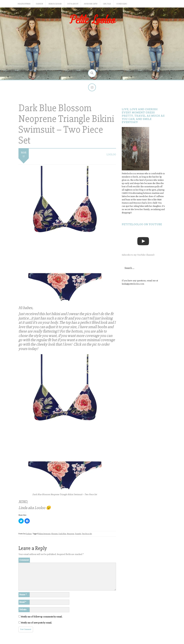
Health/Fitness (24, 4)
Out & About (73, 4)
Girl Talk (107, 4)
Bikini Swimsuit (44, 534)
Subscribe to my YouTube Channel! (138, 255)
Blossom (54, 534)
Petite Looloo (92, 20)
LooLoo (111, 155)
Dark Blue (62, 534)
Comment (24, 560)
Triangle (78, 534)
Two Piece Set (87, 534)
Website (23, 610)
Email (23, 602)
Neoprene (71, 534)
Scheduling (122, 4)
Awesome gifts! (91, 4)
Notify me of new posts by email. (36, 623)
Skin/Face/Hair (55, 4)
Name (23, 595)
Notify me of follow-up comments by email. (42, 617)
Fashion (39, 4)
